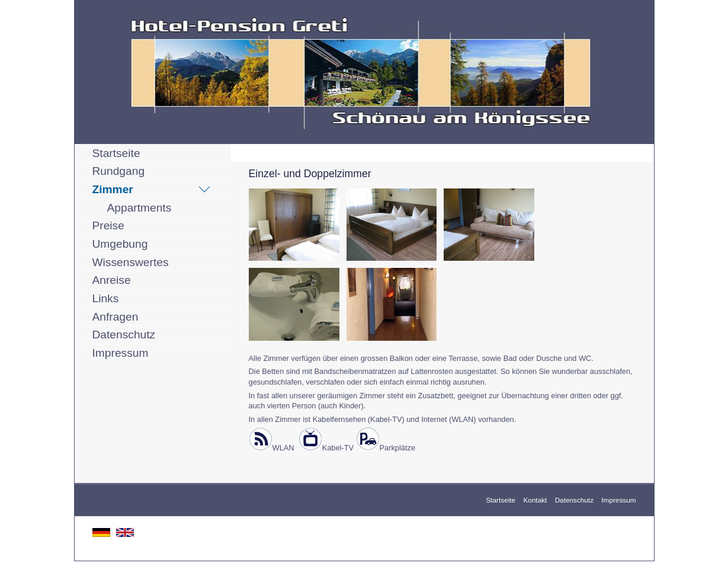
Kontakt (535, 500)
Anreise (112, 280)
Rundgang (119, 171)
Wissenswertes (131, 262)
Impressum (121, 353)
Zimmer (113, 189)
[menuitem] (153, 153)
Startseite (116, 153)
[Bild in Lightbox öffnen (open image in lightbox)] (294, 225)
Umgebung (120, 244)
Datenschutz (124, 335)
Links (106, 298)
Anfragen (116, 317)
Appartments (139, 208)
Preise (108, 225)
